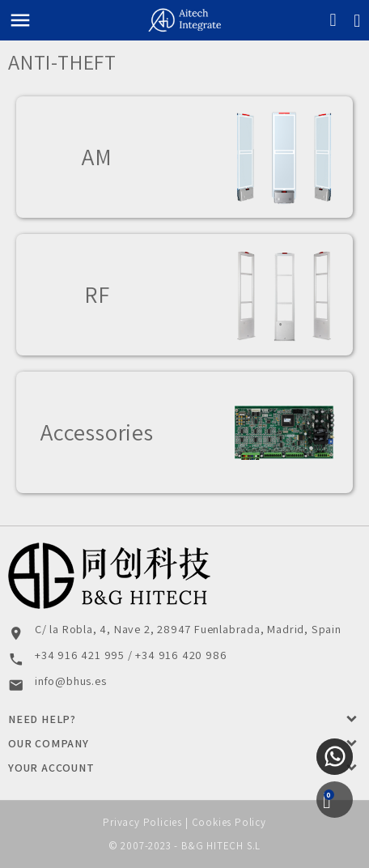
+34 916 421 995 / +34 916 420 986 (131, 655)
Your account (51, 768)
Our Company (49, 743)
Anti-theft (62, 62)
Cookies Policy (229, 822)
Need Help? (42, 719)
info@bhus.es (71, 681)
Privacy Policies (142, 822)
